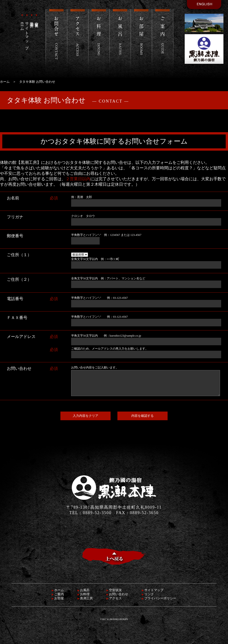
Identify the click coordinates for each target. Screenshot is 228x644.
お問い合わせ (117, 594)
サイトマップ (27, 31)
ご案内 (58, 594)
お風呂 (84, 590)
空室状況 (37, 18)
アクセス (114, 598)
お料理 (84, 594)
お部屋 (58, 598)
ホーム (22, 22)
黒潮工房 (32, 18)
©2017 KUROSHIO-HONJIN (114, 619)
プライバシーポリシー (159, 598)
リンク (148, 594)
